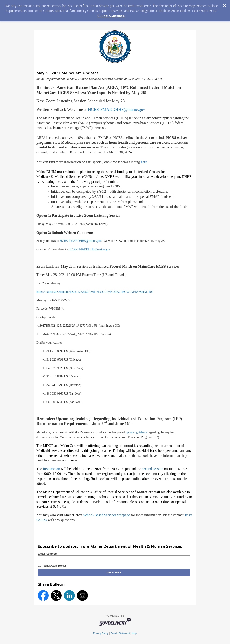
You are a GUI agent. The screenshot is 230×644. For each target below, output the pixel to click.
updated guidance (137, 432)
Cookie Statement (111, 16)
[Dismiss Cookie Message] (224, 4)
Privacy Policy (101, 633)
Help (134, 633)
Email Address (47, 554)
